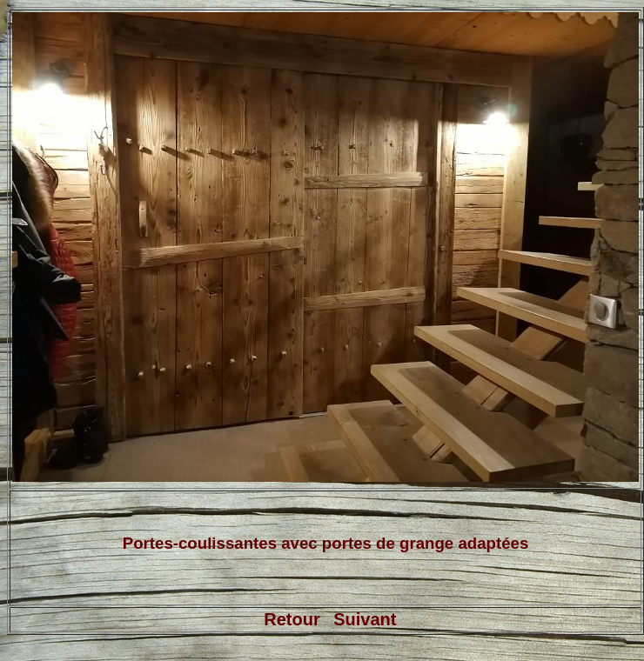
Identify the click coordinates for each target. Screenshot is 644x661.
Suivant (365, 619)
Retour (292, 619)
